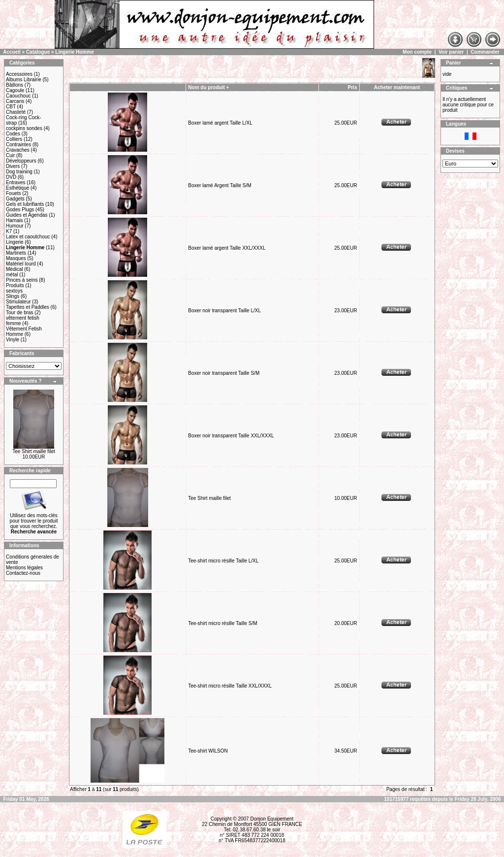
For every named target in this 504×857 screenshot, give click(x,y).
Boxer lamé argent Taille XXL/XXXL (227, 248)
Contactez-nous (23, 573)
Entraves (16, 182)
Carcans (15, 101)
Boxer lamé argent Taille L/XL (220, 123)
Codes (13, 134)
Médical (14, 269)
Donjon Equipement (272, 819)
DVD (11, 177)
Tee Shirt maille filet (34, 451)
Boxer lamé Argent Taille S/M (220, 185)
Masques (16, 258)
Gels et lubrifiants (25, 204)
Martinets (16, 253)
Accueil (12, 52)
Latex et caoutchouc (28, 237)
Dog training (19, 172)
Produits (15, 285)
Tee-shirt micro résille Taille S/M (222, 623)
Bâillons (15, 85)
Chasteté (16, 112)
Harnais (14, 220)
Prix (353, 87)
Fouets (14, 193)
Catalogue (38, 52)
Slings (13, 296)
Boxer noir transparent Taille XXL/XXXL (231, 436)
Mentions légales (24, 568)
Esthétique (17, 188)
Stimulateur (18, 302)
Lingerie (15, 242)
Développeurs (21, 161)
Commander (485, 52)
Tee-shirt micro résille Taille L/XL (223, 561)
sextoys (14, 291)
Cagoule (15, 90)
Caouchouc (18, 96)
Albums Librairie (24, 80)
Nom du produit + (208, 87)
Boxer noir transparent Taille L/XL (224, 311)
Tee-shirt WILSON (208, 751)
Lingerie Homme (74, 52)
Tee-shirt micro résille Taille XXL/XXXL (230, 686)
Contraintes (18, 145)
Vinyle (13, 340)
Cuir (10, 155)
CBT (11, 107)
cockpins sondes (24, 128)
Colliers (14, 139)
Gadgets (15, 199)
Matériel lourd (21, 264)
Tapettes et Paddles (28, 307)
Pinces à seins (22, 280)
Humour (15, 226)
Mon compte (417, 52)
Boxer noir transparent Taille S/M (224, 373)
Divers (13, 166)
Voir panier (451, 52)
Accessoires (19, 74)
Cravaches (18, 150)
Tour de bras (20, 313)
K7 (9, 231)
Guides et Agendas (27, 215)
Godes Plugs (20, 210)
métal (12, 275)
